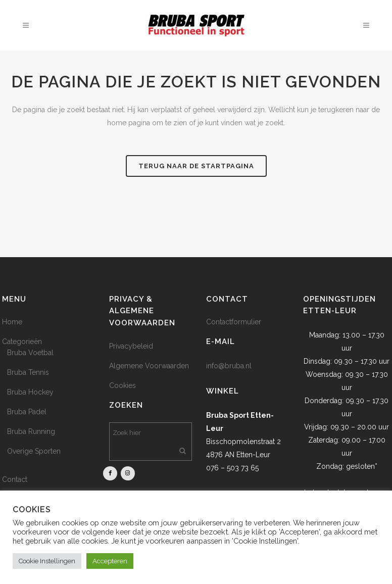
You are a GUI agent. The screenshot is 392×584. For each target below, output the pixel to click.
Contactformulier (234, 322)
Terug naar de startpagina (196, 166)
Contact (15, 479)
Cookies (122, 385)
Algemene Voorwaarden (149, 366)
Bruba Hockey (30, 392)
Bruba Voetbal (30, 353)
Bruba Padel (27, 412)
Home (12, 322)
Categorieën (22, 342)
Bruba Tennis (28, 372)
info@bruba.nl (229, 366)
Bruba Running (31, 431)
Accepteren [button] (110, 561)
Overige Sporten (34, 451)
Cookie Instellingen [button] (47, 561)
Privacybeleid (131, 346)
